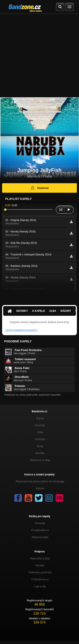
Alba (53, 311)
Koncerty (40, 425)
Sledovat (39, 188)
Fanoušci (40, 439)
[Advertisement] (39, 56)
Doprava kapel (40, 537)
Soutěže (40, 453)
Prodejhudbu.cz (40, 530)
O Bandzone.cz (40, 579)
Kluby (40, 446)
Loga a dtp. (40, 586)
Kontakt (40, 565)
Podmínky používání (40, 572)
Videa (40, 432)
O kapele (38, 311)
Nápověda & (40, 559)
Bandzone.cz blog (40, 460)
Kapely (40, 418)
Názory (66, 311)
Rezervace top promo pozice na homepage (40, 481)
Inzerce (40, 488)
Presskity (40, 523)
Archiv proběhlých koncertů (22, 330)
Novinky (22, 311)
